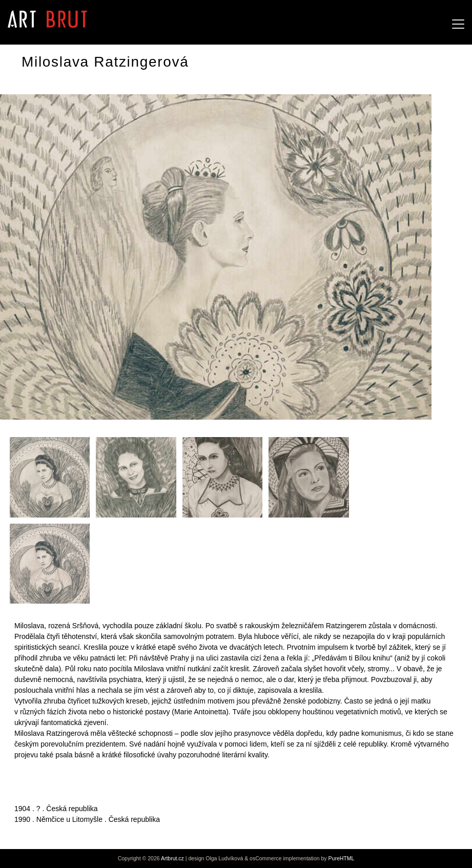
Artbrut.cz (172, 858)
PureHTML (342, 858)
